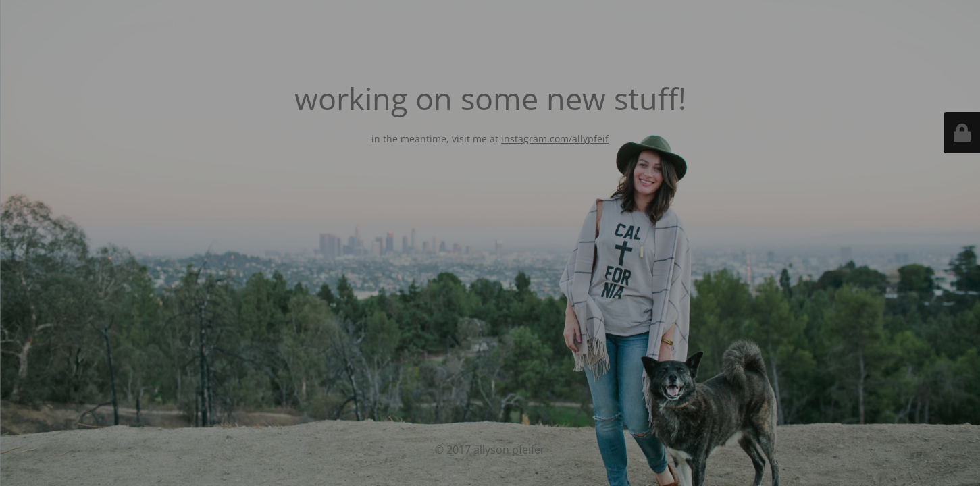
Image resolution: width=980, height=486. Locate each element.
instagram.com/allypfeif (555, 139)
